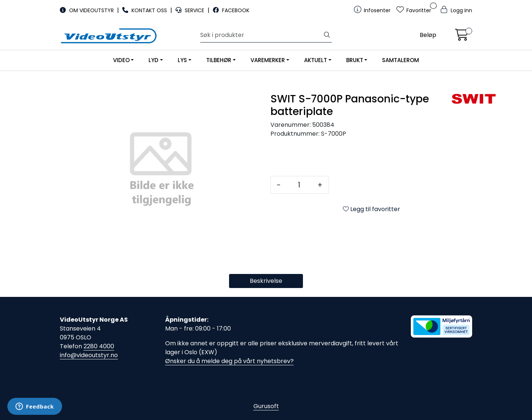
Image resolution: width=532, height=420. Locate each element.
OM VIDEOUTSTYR (88, 10)
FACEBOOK (231, 10)
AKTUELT (316, 60)
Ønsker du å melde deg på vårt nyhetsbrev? (229, 361)
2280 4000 (99, 346)
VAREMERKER (268, 60)
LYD (154, 60)
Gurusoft (266, 406)
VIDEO (121, 60)
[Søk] (261, 35)
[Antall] (299, 185)
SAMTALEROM (400, 60)
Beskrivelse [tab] (266, 281)
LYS (182, 60)
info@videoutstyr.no (89, 355)
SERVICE (191, 10)
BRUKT (355, 60)
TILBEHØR (219, 60)
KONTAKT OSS (145, 10)
